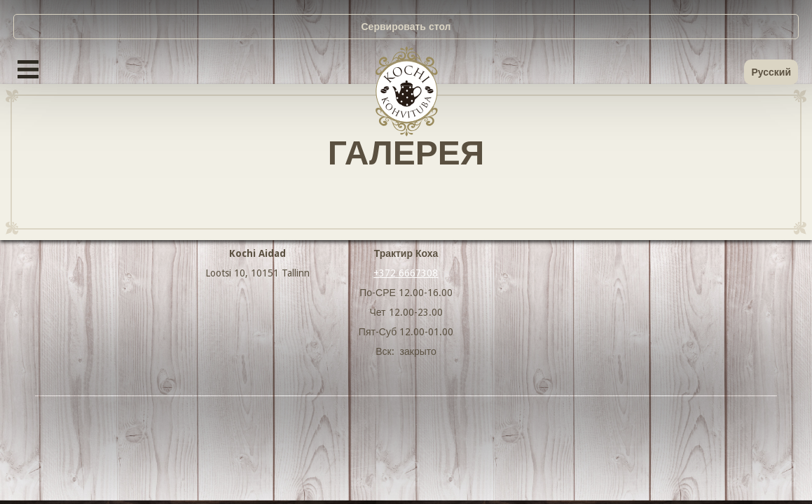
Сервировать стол (406, 27)
